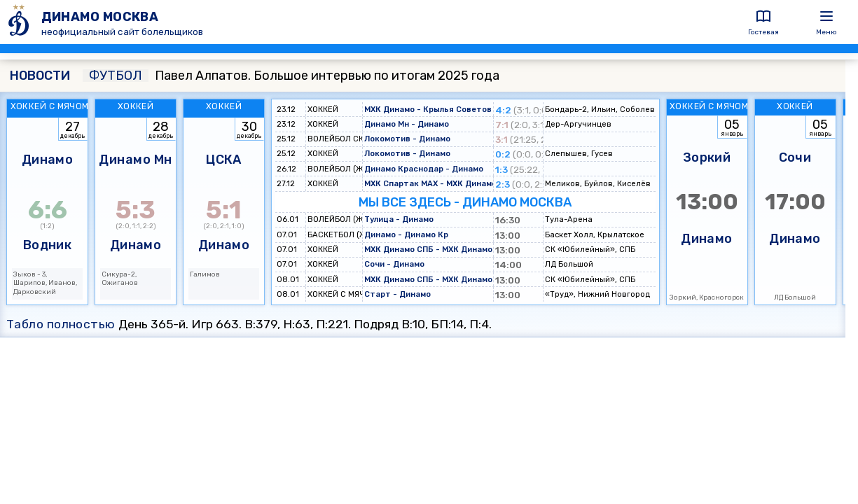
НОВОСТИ (40, 76)
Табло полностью (61, 324)
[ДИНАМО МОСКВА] (21, 22)
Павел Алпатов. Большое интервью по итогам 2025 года (291, 76)
